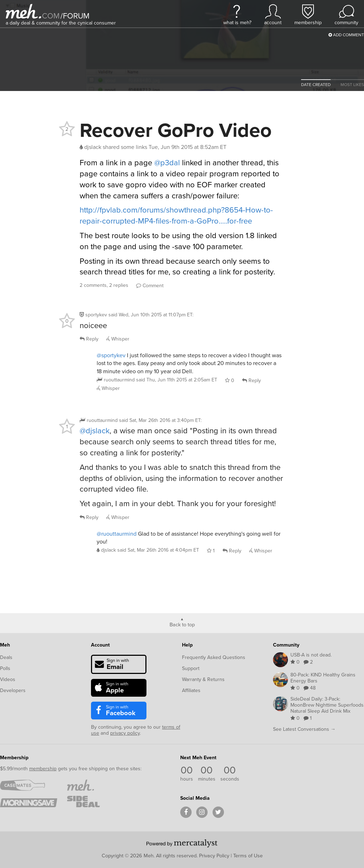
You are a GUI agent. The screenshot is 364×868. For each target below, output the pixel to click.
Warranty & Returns (203, 679)
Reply (89, 339)
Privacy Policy (214, 856)
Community (286, 645)
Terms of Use (248, 856)
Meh (5, 645)
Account (100, 645)
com (51, 16)
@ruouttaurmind (117, 534)
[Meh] (23, 11)
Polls (5, 668)
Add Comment (346, 35)
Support (191, 668)
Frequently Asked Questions (214, 657)
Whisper (118, 339)
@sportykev (111, 355)
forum (75, 16)
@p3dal (167, 163)
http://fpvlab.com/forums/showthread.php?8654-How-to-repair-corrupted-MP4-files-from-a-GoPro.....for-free (176, 215)
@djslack (95, 431)
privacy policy (125, 733)
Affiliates (191, 690)
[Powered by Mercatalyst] (182, 843)
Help (187, 645)
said (177, 380)
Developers (13, 690)
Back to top (182, 624)
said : (151, 315)
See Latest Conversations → (304, 729)
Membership (14, 758)
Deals (6, 657)
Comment (150, 286)
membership (43, 769)
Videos (8, 679)
